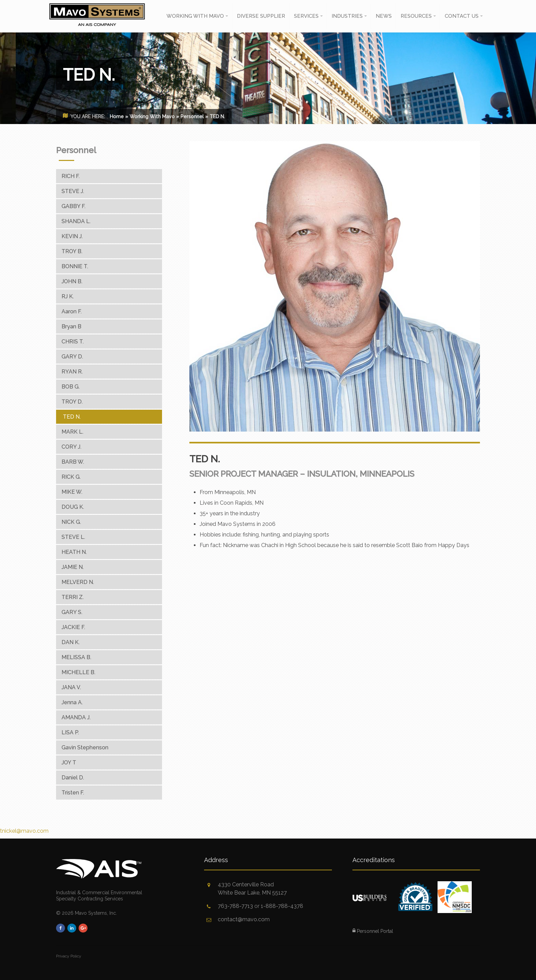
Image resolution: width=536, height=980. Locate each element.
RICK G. (71, 477)
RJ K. (68, 296)
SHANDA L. (76, 221)
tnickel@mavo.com (24, 831)
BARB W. (73, 462)
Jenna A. (72, 702)
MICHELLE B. (78, 672)
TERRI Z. (73, 597)
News (384, 16)
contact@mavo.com (244, 919)
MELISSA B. (76, 657)
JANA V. (71, 687)
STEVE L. (73, 537)
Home (117, 117)
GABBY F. (73, 206)
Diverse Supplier (261, 16)
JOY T (69, 763)
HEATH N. (74, 552)
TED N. (72, 417)
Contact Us (462, 16)
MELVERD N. (78, 582)
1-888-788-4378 (282, 906)
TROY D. (72, 402)
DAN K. (71, 642)
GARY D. (72, 357)
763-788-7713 (235, 906)
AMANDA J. (76, 717)
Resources (416, 16)
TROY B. (72, 251)
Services (306, 16)
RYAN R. (72, 372)
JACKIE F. (73, 627)
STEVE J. (73, 191)
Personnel (192, 117)
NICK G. (71, 522)
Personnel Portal (373, 931)
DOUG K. (73, 507)
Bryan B (71, 326)
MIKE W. (72, 492)
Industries (347, 16)
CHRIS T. (73, 342)
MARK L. (72, 432)
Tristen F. (73, 793)
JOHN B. (72, 281)
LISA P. (70, 732)
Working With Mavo (195, 16)
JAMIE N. (73, 567)
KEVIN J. (72, 236)
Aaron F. (72, 311)
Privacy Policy (69, 956)
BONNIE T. (75, 266)
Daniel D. (73, 778)
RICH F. (71, 176)
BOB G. (71, 387)
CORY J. (71, 447)
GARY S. (72, 612)
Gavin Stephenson (85, 747)
